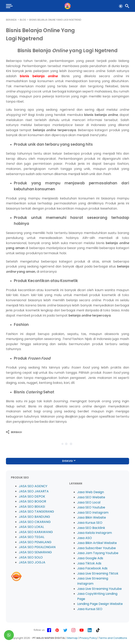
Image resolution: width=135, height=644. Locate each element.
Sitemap (72, 638)
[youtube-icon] (82, 630)
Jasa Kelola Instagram (95, 533)
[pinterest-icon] (57, 630)
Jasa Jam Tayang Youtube (98, 553)
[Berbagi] (14, 432)
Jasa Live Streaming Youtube (99, 589)
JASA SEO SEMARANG (35, 552)
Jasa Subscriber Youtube (96, 548)
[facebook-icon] (49, 630)
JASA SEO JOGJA (32, 562)
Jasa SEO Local (89, 502)
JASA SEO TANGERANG (36, 512)
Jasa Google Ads (90, 558)
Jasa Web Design (91, 492)
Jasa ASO (85, 538)
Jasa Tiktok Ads (89, 563)
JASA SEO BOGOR (32, 501)
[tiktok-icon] (98, 630)
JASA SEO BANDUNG (34, 517)
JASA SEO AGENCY (33, 486)
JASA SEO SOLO (31, 557)
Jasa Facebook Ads (92, 568)
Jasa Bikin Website (92, 517)
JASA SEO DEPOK (32, 496)
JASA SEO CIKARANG (35, 522)
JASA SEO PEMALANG (35, 542)
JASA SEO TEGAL (32, 537)
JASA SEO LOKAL (31, 527)
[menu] (9, 6)
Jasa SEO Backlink (91, 528)
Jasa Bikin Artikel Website (97, 543)
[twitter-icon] (65, 630)
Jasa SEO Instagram (93, 513)
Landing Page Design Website (100, 604)
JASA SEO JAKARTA (34, 491)
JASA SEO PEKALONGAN (37, 547)
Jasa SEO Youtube (91, 507)
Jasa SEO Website (91, 497)
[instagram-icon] (73, 630)
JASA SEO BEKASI (32, 507)
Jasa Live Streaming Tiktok (98, 573)
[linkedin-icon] (90, 630)
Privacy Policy (88, 638)
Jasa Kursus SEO (90, 523)
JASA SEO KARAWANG (36, 532)
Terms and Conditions (113, 638)
